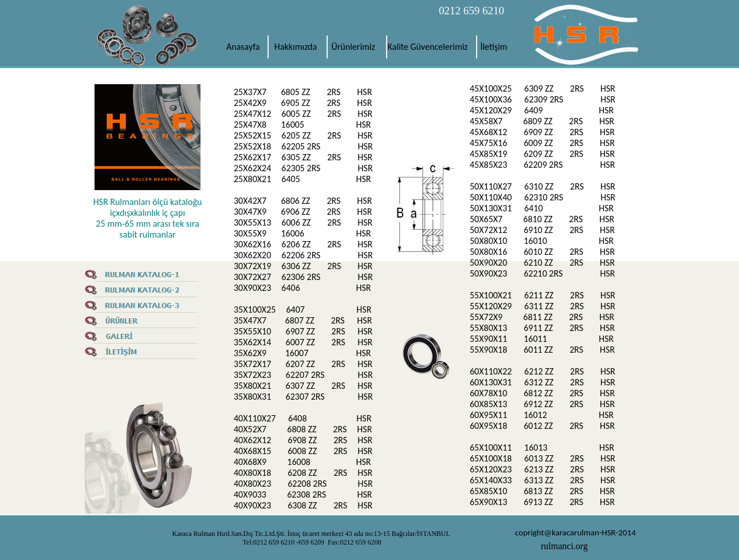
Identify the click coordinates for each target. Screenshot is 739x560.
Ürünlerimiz (353, 47)
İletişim (494, 47)
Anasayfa (243, 47)
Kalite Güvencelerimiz (429, 47)
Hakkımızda (296, 47)
